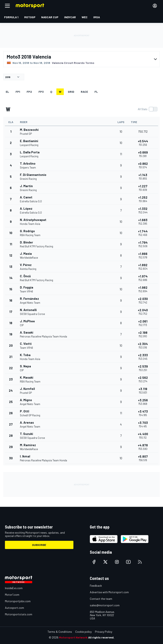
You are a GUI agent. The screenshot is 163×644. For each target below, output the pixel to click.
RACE (84, 92)
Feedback (96, 586)
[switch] (148, 109)
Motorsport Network (73, 637)
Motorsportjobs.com (18, 601)
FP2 (29, 92)
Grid (71, 92)
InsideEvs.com (14, 588)
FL (96, 92)
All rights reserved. (101, 637)
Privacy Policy (104, 632)
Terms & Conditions (60, 632)
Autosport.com (14, 608)
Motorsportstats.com (19, 614)
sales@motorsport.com (105, 605)
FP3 (41, 92)
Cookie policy (83, 632)
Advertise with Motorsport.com (109, 592)
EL (7, 92)
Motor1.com (12, 595)
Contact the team (101, 599)
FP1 (18, 92)
